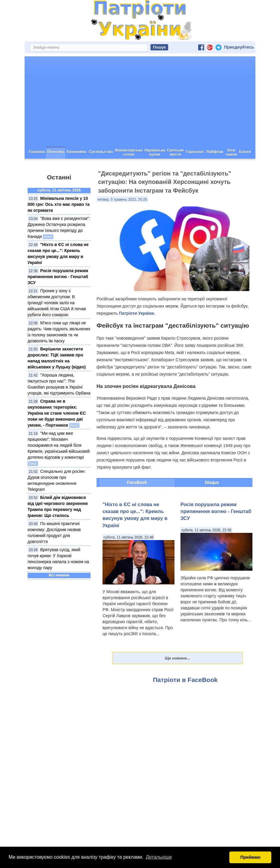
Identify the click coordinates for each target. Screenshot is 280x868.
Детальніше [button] (159, 857)
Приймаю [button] (250, 857)
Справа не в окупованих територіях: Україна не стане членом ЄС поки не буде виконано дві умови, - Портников (57, 413)
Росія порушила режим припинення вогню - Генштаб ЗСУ (58, 277)
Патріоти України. (137, 313)
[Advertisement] (140, 102)
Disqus (212, 482)
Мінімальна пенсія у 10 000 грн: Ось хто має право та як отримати (59, 204)
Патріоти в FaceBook (185, 680)
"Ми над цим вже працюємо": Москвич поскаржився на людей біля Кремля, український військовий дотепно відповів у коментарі (59, 445)
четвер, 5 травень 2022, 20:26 (122, 200)
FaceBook (137, 482)
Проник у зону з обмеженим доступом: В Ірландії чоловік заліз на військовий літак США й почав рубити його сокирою (57, 303)
